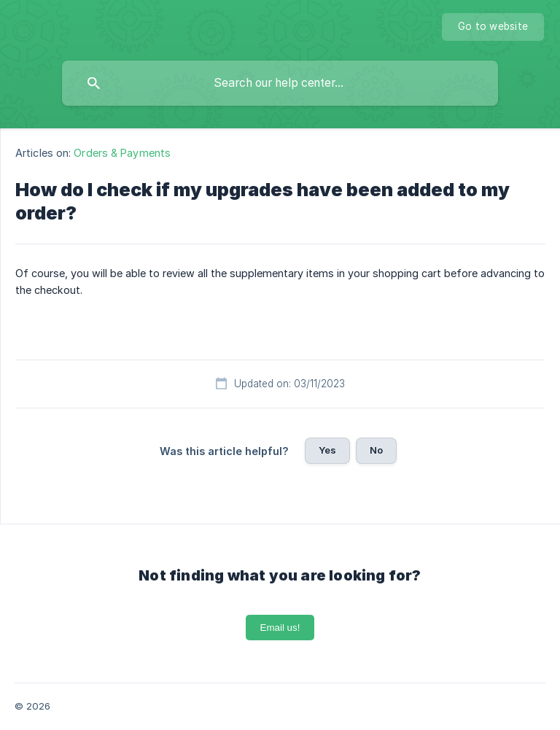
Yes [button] (327, 450)
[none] (493, 27)
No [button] (376, 450)
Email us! (280, 628)
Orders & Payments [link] (122, 153)
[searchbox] (280, 83)
